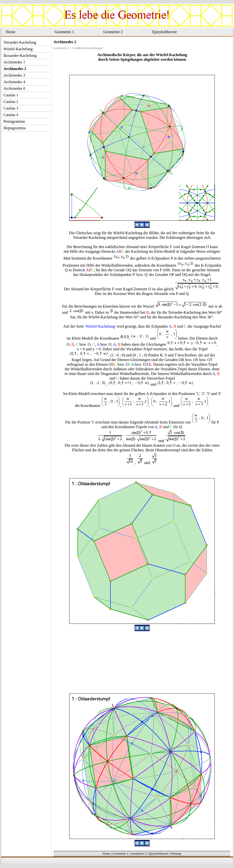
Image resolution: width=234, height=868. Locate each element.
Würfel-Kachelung (18, 49)
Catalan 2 (11, 102)
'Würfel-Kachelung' (100, 326)
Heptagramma (15, 128)
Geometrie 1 (64, 32)
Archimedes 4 (14, 82)
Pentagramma (14, 121)
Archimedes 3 (14, 75)
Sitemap (176, 853)
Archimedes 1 (14, 62)
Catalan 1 (11, 95)
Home (11, 32)
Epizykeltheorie (164, 32)
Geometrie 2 (113, 32)
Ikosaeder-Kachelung (20, 56)
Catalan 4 (11, 115)
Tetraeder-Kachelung (20, 42)
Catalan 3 (11, 108)
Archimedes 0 (14, 88)
